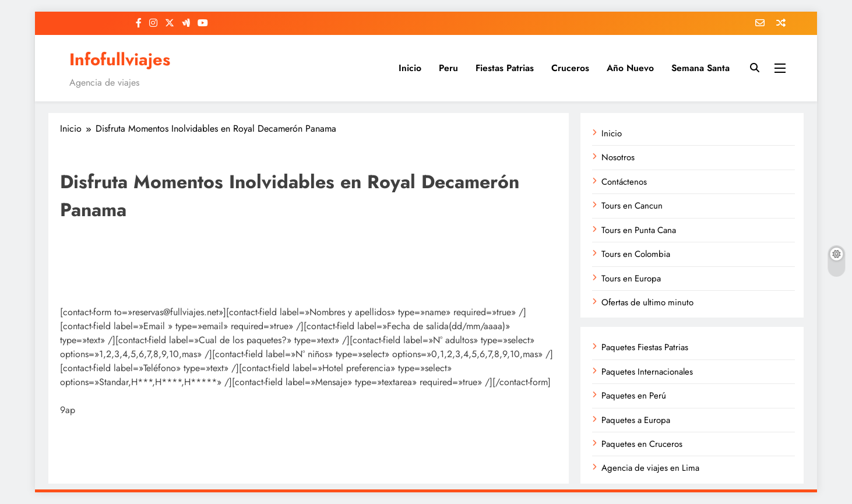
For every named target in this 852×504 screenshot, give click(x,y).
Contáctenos (624, 182)
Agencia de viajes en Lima (650, 468)
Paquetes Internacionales (647, 372)
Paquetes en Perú (634, 396)
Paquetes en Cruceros (642, 444)
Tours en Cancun (632, 206)
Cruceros (570, 68)
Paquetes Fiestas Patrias (645, 347)
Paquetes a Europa (636, 420)
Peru (448, 68)
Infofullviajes (120, 59)
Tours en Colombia (636, 254)
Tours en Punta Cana (639, 230)
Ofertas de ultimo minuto (647, 302)
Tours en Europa (631, 279)
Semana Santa (700, 68)
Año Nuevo (630, 68)
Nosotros (618, 157)
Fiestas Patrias (505, 68)
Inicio (410, 68)
